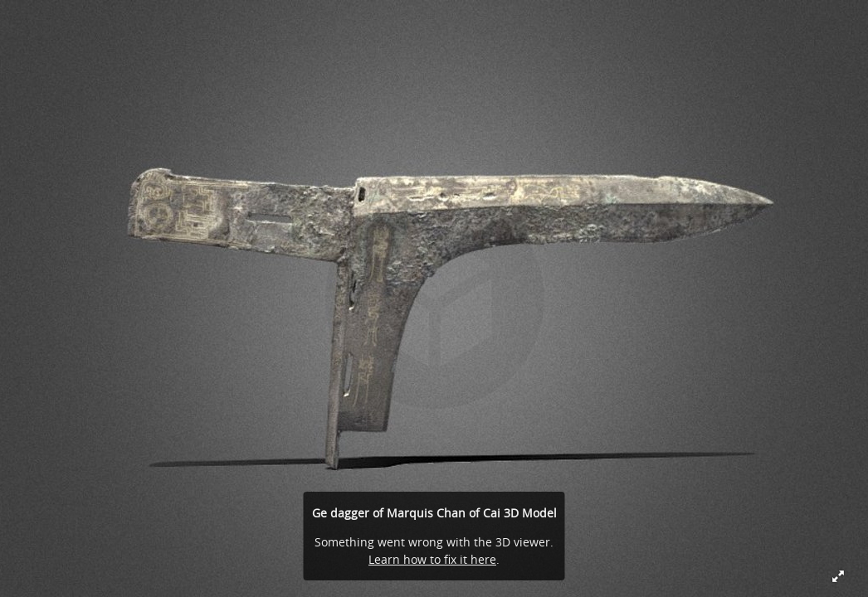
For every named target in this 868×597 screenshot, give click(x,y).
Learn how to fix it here (432, 559)
